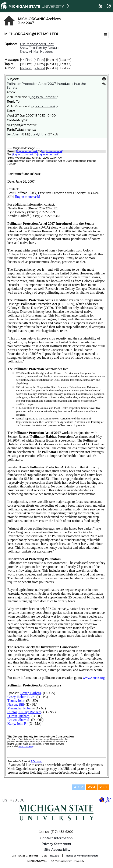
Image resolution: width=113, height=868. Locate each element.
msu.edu (54, 856)
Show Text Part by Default (39, 48)
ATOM (79, 787)
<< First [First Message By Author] (26, 68)
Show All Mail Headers (36, 52)
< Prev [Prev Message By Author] (39, 68)
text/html (39, 134)
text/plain (14, 134)
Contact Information (56, 838)
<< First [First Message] (26, 60)
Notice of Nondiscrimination (82, 856)
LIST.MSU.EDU (13, 800)
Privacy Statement (56, 844)
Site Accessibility (57, 850)
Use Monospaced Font (37, 44)
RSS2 (103, 787)
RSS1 (91, 787)
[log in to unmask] (43, 97)
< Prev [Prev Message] (39, 60)
